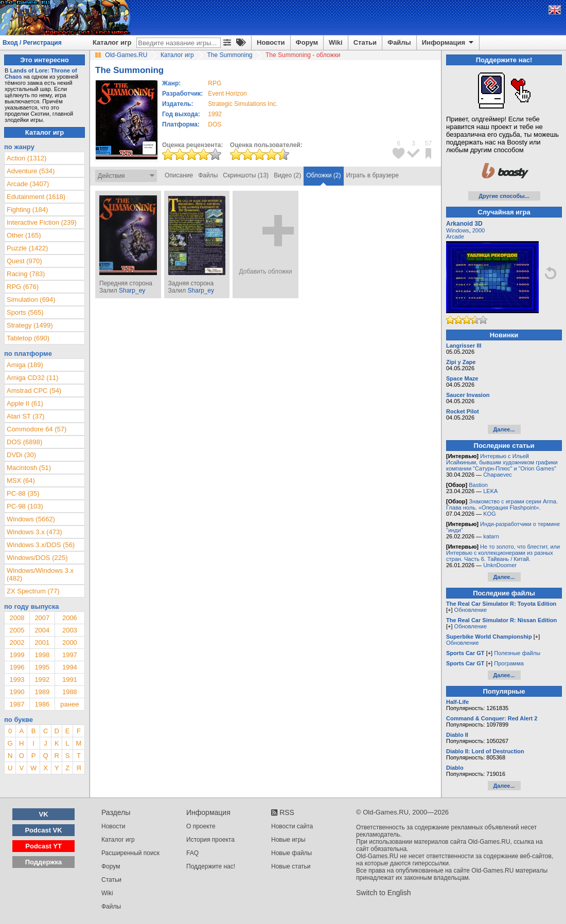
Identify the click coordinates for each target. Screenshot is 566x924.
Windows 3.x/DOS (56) (41, 545)
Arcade (455, 237)
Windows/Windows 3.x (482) (40, 574)
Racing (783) (26, 274)
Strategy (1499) (30, 325)
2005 (17, 630)
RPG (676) (23, 287)
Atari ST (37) (25, 416)
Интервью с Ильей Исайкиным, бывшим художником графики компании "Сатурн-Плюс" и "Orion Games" (502, 462)
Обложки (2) (323, 175)
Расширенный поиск (130, 853)
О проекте (201, 826)
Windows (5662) (31, 519)
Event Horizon (227, 94)
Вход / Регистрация (32, 43)
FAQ (192, 853)
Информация (448, 43)
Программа (509, 663)
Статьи (365, 42)
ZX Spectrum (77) (33, 591)
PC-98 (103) (25, 506)
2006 (70, 618)
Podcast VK (43, 830)
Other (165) (24, 235)
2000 (70, 642)
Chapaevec (498, 475)
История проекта (210, 840)
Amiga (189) (25, 365)
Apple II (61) (25, 403)
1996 (17, 667)
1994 (70, 667)
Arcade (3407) (28, 184)
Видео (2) (287, 175)
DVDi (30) (21, 455)
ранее (69, 704)
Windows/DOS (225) (37, 558)
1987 (17, 704)
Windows (458, 230)
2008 (17, 618)
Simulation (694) (31, 300)
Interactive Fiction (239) (42, 222)
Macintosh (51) (29, 468)
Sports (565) (25, 312)
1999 (17, 655)
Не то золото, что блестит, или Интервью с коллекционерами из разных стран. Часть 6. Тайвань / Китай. (503, 553)
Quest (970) (24, 261)
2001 (42, 642)
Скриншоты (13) (246, 175)
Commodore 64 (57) (37, 429)
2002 (17, 642)
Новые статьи (291, 866)
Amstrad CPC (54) (34, 391)
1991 (70, 680)
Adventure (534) (31, 171)
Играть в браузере (373, 175)
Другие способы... (504, 196)
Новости (271, 42)
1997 (70, 655)
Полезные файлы (517, 653)
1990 (17, 692)
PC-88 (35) (23, 493)
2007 (42, 618)
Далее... (504, 429)
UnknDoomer (500, 565)
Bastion (478, 485)
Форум (307, 42)
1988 (70, 692)
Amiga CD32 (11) (32, 378)
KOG (489, 514)
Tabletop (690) (28, 338)
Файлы (399, 42)
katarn (491, 536)
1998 (42, 655)
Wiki (336, 42)
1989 (42, 692)
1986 (42, 704)
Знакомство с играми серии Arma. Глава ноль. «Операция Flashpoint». (502, 504)
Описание (179, 175)
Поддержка (44, 862)
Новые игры (288, 840)
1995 (42, 667)
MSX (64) (21, 481)
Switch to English (384, 893)
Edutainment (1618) (36, 197)
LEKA (490, 491)
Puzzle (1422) (27, 248)
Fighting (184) (27, 210)
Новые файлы (291, 853)
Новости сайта (292, 826)
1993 (17, 680)
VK (44, 814)
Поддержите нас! (211, 866)
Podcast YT (43, 846)
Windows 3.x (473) (34, 532)
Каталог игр (112, 42)
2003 (70, 630)
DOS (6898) (24, 442)
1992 (215, 114)
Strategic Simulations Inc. (243, 104)
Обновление (471, 610)
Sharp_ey (132, 291)
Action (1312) (26, 158)
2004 (42, 630)
